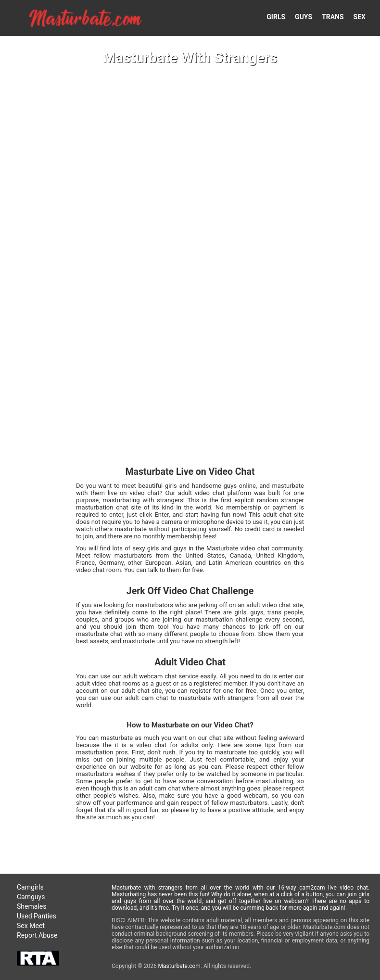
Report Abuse (37, 935)
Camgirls (30, 887)
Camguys (31, 897)
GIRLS (276, 17)
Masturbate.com (179, 966)
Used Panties (37, 916)
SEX (360, 17)
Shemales (32, 906)
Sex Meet (31, 926)
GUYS (304, 17)
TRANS (333, 17)
